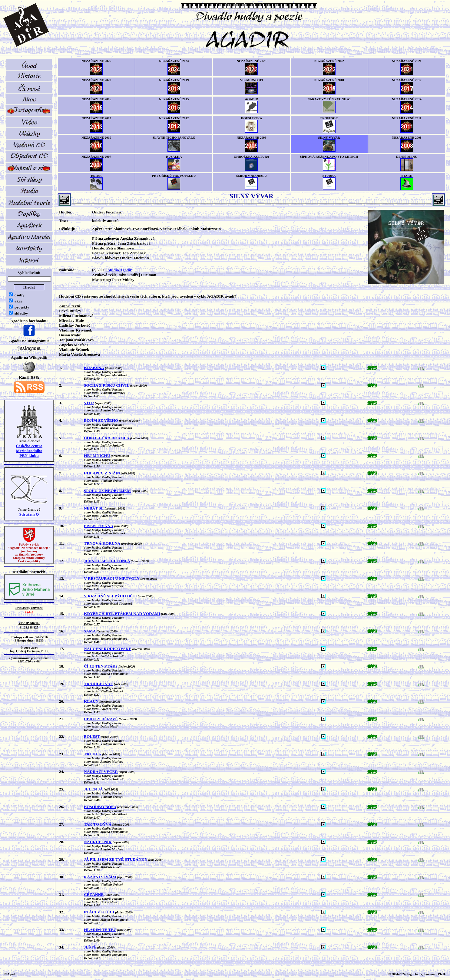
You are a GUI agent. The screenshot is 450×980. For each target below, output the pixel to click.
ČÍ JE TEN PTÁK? (101, 666)
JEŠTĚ (90, 947)
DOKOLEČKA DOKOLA (107, 438)
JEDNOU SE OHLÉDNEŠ (107, 561)
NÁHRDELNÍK (98, 842)
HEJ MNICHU (97, 455)
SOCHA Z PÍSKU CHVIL (107, 385)
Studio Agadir (120, 270)
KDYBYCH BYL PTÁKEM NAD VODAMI (122, 614)
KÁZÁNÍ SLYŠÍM (100, 877)
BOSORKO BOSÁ (100, 807)
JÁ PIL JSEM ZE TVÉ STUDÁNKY (116, 859)
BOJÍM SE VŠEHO (101, 420)
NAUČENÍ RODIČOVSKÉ (108, 649)
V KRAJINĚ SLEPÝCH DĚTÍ (110, 596)
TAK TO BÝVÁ (98, 824)
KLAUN (91, 701)
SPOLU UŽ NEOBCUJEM (107, 491)
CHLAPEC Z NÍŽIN (102, 473)
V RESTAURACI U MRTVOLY (112, 578)
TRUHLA (93, 754)
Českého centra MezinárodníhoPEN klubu (29, 451)
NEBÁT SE (94, 508)
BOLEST (92, 736)
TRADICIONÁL (98, 684)
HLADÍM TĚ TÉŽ (100, 930)
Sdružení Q (29, 514)
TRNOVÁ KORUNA (102, 543)
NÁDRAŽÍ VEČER (101, 772)
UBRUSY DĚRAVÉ (101, 719)
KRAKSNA (94, 368)
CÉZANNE (94, 894)
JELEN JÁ (93, 789)
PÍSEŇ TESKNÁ (99, 526)
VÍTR (89, 403)
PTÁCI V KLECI (99, 912)
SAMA (90, 631)
